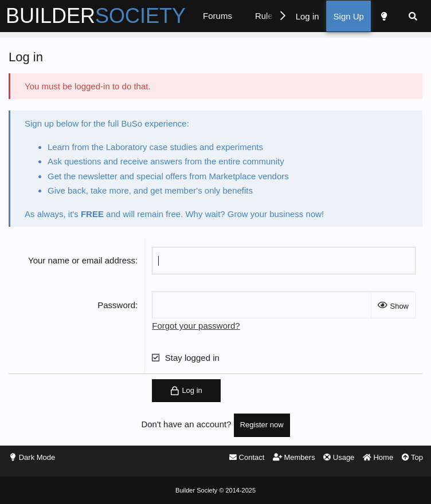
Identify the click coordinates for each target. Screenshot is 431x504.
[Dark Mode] (383, 16)
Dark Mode (37, 457)
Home (378, 457)
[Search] (413, 16)
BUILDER (96, 16)
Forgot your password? (196, 326)
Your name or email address (82, 260)
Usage (339, 457)
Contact (247, 457)
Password (116, 305)
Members (294, 457)
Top (412, 457)
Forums (218, 16)
